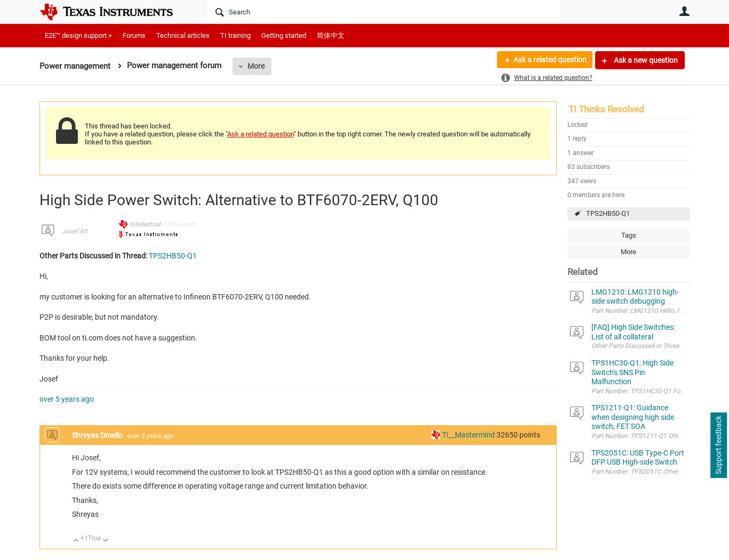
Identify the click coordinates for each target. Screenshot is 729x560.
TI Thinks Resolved (606, 109)
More (256, 66)
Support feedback (718, 445)
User (685, 11)
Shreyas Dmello (98, 435)
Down (105, 541)
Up (77, 541)
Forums (134, 35)
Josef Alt (75, 231)
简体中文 (331, 35)
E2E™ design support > (78, 35)
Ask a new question (645, 60)
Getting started (284, 35)
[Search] (384, 12)
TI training (235, 35)
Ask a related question (550, 60)
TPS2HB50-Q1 (608, 213)
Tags (629, 235)
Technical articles (183, 35)
